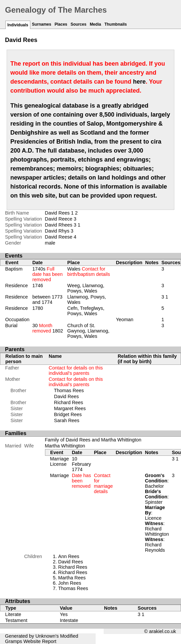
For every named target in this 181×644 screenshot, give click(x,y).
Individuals (18, 25)
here (139, 82)
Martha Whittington (65, 446)
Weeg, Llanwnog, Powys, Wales (86, 288)
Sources (78, 24)
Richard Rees (68, 402)
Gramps (13, 641)
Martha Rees (72, 578)
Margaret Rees (70, 408)
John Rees (70, 583)
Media (95, 24)
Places (61, 24)
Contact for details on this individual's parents (76, 370)
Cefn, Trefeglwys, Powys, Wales (86, 311)
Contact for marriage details (103, 483)
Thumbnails (115, 24)
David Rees (66, 396)
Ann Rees (69, 556)
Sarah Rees (67, 420)
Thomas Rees (69, 390)
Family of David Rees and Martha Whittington (93, 440)
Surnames (42, 24)
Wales (89, 272)
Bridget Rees (68, 414)
